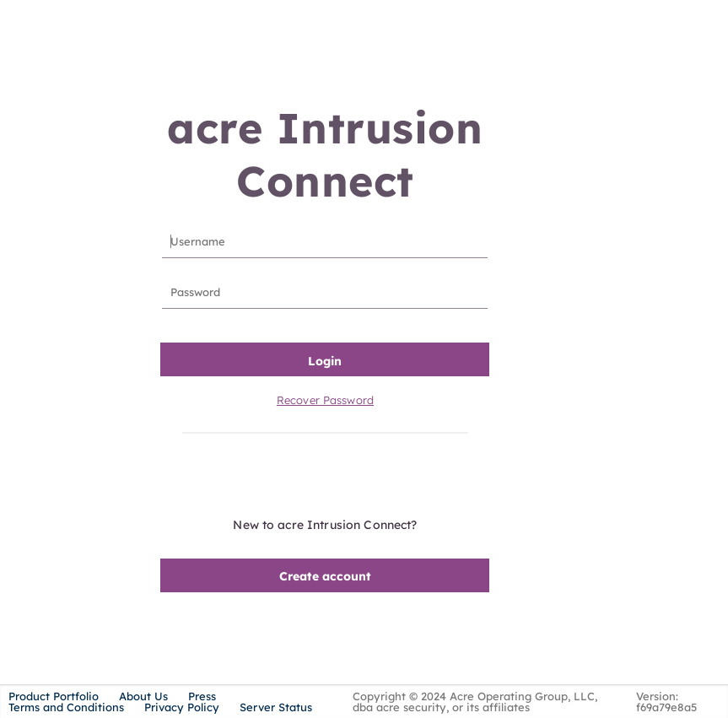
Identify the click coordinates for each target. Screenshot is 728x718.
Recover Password (325, 400)
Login (325, 361)
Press (202, 696)
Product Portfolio (54, 696)
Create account (325, 576)
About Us (143, 696)
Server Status (276, 707)
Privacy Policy (182, 707)
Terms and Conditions (66, 707)
